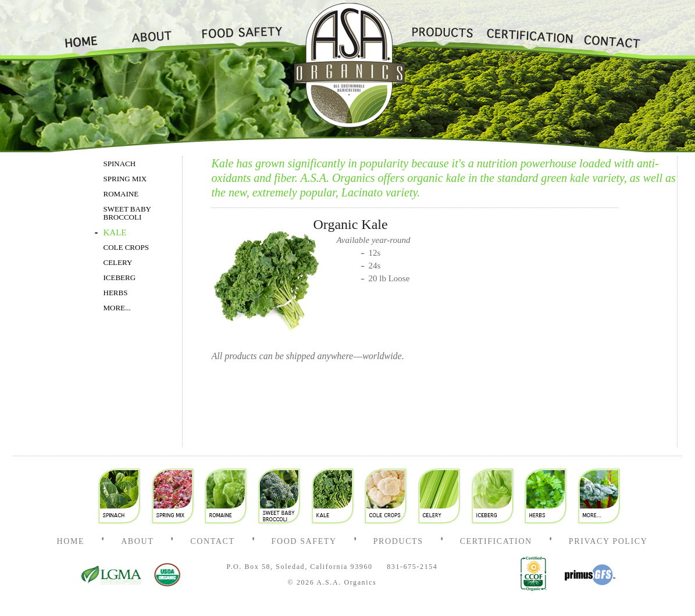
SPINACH (120, 164)
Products (442, 31)
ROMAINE (121, 194)
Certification (529, 31)
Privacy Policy (608, 541)
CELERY (118, 263)
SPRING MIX (125, 179)
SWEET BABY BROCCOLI (127, 213)
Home (86, 31)
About (152, 31)
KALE (115, 232)
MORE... (117, 308)
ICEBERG (120, 278)
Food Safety (238, 31)
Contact (612, 31)
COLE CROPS (126, 248)
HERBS (116, 293)
